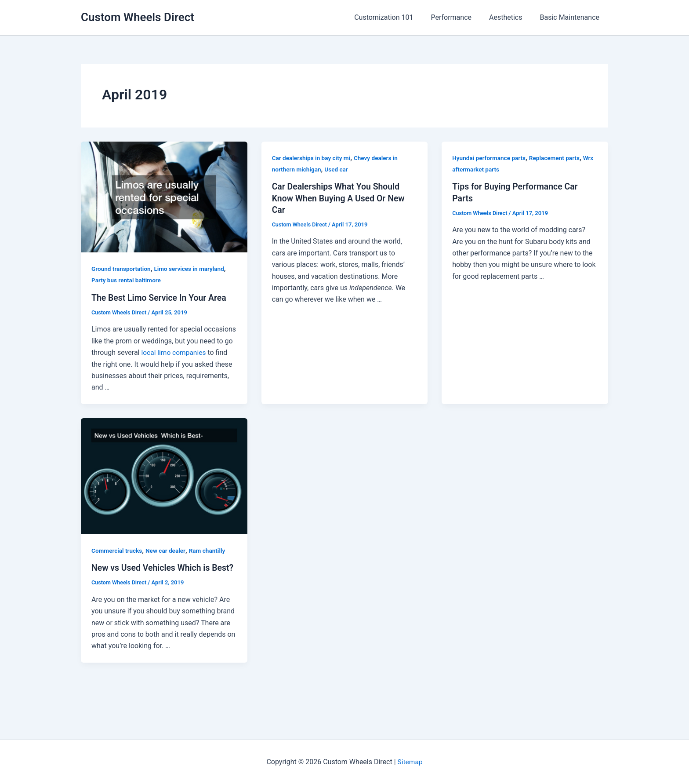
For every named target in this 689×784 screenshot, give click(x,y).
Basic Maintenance (571, 17)
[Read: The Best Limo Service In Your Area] (164, 196)
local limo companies (174, 352)
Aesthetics (511, 17)
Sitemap (410, 762)
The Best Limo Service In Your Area (161, 298)
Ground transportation (122, 269)
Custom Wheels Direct (138, 17)
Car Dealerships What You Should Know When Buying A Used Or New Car (340, 198)
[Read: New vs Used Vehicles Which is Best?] (164, 476)
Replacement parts (557, 158)
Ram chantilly (210, 550)
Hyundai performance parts (490, 158)
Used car (338, 169)
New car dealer (168, 550)
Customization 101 (396, 17)
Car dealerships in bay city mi (312, 158)
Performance (460, 17)
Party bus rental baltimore (127, 280)
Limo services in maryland (192, 269)
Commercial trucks (118, 550)
